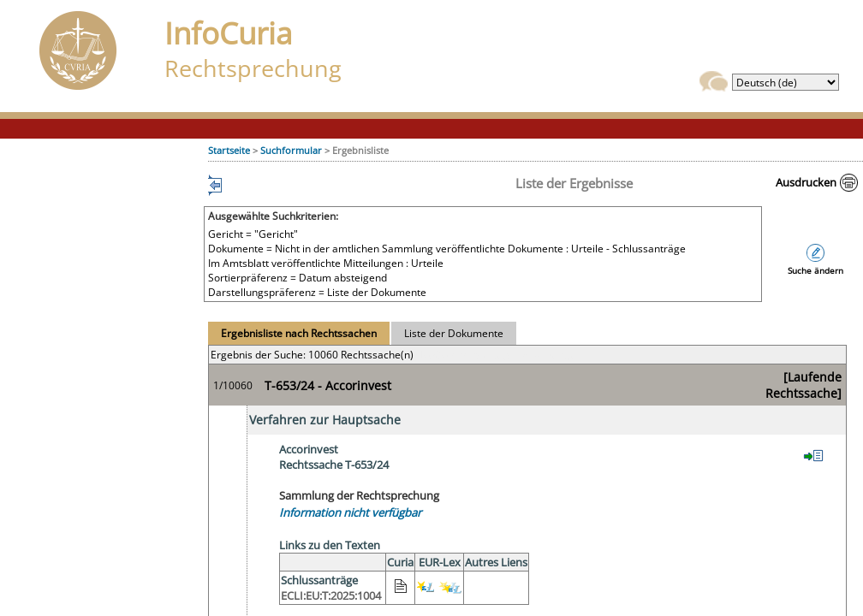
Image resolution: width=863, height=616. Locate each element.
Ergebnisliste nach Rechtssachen (299, 333)
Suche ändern (815, 271)
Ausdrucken (806, 182)
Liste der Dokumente (454, 333)
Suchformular (291, 150)
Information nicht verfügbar (350, 512)
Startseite (229, 150)
